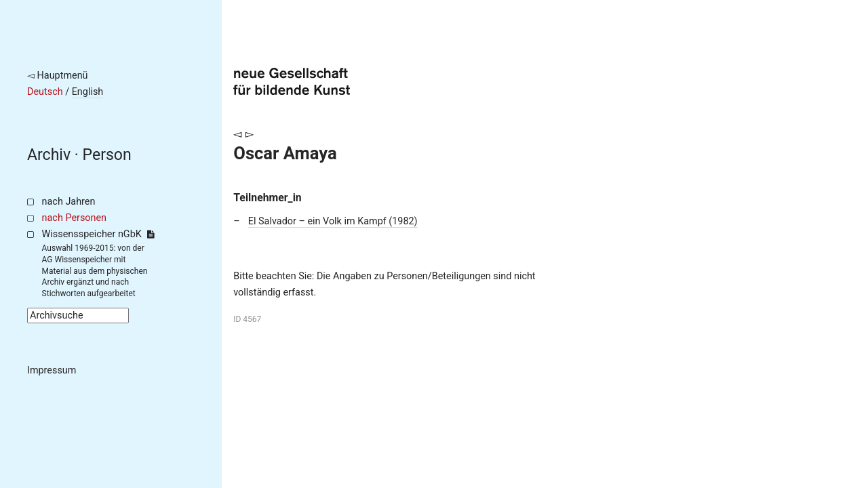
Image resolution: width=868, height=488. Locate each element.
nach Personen (74, 218)
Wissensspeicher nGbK (98, 234)
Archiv (49, 155)
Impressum (52, 370)
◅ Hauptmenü (58, 76)
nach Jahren (69, 202)
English (88, 92)
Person (107, 155)
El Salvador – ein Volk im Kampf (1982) (333, 221)
